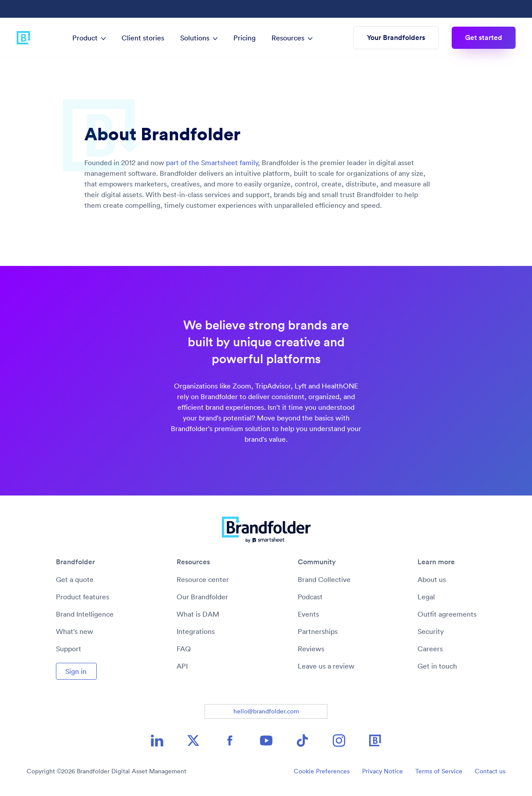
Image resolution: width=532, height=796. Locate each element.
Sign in (76, 671)
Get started (484, 38)
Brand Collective (324, 579)
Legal (426, 597)
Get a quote (75, 579)
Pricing (244, 38)
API (182, 666)
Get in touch (437, 666)
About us (432, 579)
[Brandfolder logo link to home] (24, 38)
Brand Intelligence (85, 614)
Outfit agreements (447, 614)
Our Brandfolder (202, 597)
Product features (83, 597)
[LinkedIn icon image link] (157, 741)
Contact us (490, 771)
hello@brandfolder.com (266, 711)
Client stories (143, 38)
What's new (75, 631)
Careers (430, 649)
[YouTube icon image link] (266, 741)
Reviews (311, 649)
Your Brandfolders (396, 38)
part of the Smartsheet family (212, 162)
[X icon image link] (193, 741)
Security (431, 631)
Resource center (203, 579)
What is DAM (198, 614)
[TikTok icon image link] (303, 741)
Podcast (310, 597)
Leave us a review (326, 666)
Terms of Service (439, 771)
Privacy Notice (382, 771)
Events (308, 614)
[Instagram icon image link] (339, 741)
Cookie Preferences (322, 771)
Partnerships (318, 631)
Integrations (196, 631)
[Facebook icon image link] (230, 741)
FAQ (184, 649)
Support (69, 649)
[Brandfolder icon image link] (375, 741)
